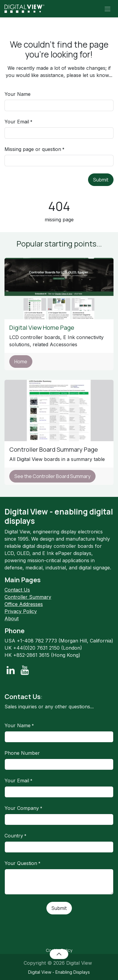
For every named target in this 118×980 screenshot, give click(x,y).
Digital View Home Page (42, 328)
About (12, 618)
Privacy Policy (21, 611)
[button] (59, 954)
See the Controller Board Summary (52, 476)
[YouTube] (25, 670)
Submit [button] (101, 180)
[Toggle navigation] (108, 9)
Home (21, 362)
